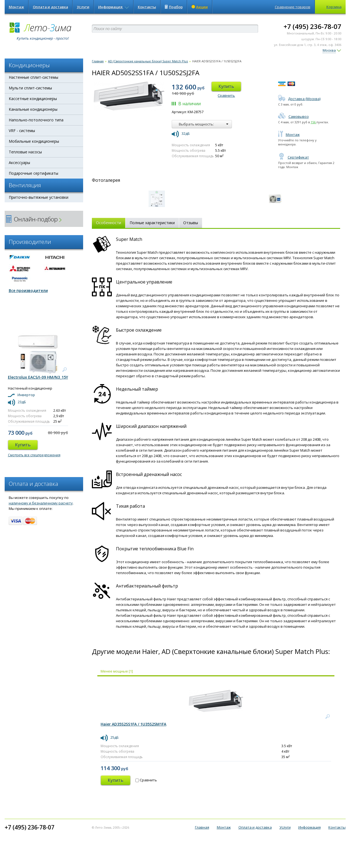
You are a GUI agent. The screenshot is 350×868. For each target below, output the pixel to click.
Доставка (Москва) (299, 99)
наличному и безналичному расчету (41, 503)
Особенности (109, 223)
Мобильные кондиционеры (34, 141)
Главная (98, 61)
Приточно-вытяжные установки (39, 197)
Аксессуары (19, 163)
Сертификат (294, 157)
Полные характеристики (152, 223)
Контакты (147, 7)
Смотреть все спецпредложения (34, 455)
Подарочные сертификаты (33, 173)
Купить (226, 86)
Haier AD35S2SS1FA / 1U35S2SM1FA (133, 724)
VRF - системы (22, 131)
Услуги (83, 7)
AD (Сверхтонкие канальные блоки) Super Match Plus (148, 61)
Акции (200, 7)
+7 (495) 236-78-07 (312, 26)
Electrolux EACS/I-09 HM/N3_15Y (38, 377)
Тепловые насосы (25, 152)
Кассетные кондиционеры (33, 99)
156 (313, 122)
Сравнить (226, 95)
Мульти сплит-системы (30, 88)
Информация (114, 7)
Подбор (174, 7)
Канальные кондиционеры (33, 109)
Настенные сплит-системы (33, 77)
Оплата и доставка (50, 7)
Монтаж (16, 7)
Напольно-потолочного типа (36, 120)
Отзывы (191, 223)
